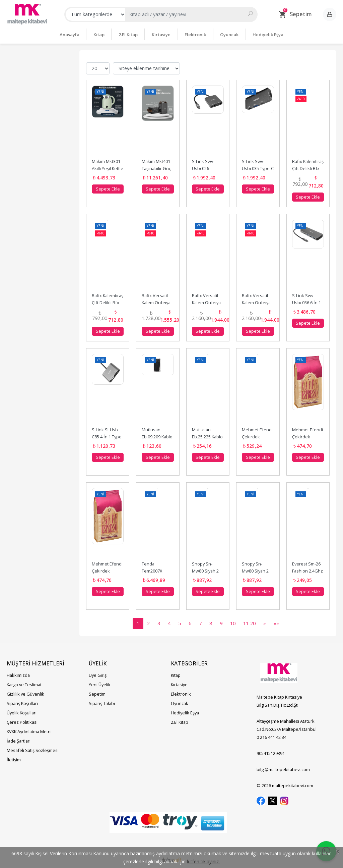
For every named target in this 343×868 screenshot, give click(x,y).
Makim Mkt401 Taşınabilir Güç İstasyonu (157, 168)
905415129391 (271, 753)
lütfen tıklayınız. (203, 861)
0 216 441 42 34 (271, 737)
